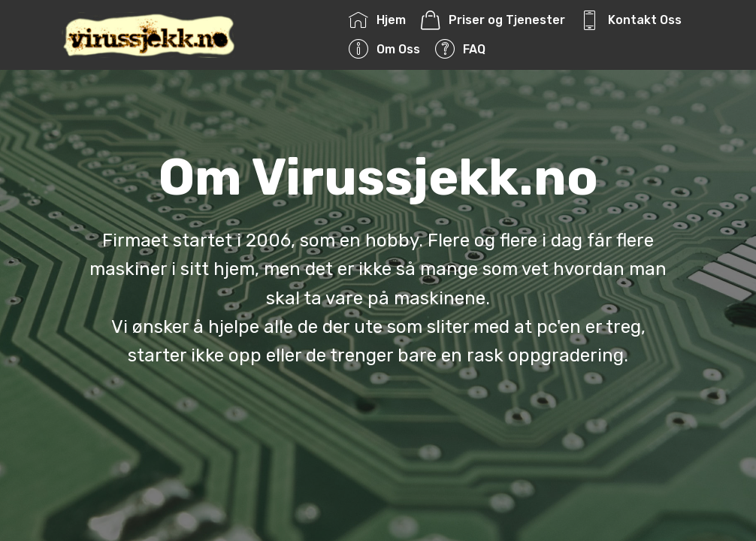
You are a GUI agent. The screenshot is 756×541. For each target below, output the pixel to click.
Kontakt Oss (631, 20)
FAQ (460, 49)
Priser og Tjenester (493, 20)
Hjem (377, 20)
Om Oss (384, 49)
